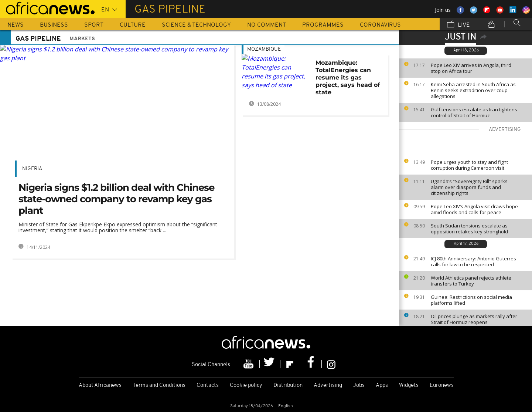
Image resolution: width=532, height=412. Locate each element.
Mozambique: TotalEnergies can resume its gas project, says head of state (348, 77)
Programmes (323, 25)
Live (458, 25)
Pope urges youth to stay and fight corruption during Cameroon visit (469, 165)
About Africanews (100, 386)
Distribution (288, 386)
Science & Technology (196, 25)
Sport (94, 25)
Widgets (409, 386)
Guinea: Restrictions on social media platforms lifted (471, 300)
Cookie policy (246, 386)
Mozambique (264, 49)
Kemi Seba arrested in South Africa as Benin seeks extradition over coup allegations (473, 90)
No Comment (267, 25)
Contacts (208, 386)
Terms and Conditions (159, 386)
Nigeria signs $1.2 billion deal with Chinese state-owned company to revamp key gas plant (116, 199)
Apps (382, 386)
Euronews (442, 386)
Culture (133, 25)
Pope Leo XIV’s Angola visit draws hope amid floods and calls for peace (474, 209)
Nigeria (32, 169)
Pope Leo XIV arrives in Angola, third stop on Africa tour (471, 68)
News (16, 25)
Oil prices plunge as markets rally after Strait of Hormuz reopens (474, 319)
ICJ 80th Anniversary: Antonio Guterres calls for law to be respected (473, 261)
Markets (82, 39)
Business (54, 25)
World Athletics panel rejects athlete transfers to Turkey (471, 281)
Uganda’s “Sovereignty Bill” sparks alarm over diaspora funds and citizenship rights (469, 187)
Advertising (328, 386)
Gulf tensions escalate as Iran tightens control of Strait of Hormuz (474, 112)
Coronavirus (380, 25)
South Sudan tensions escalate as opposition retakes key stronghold (469, 229)
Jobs (359, 386)
